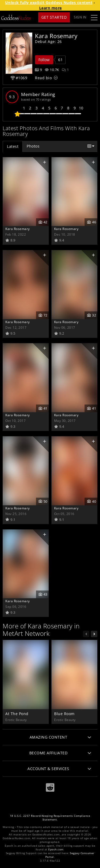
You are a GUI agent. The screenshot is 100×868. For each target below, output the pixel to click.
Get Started (54, 17)
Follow (44, 60)
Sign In (80, 17)
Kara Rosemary (18, 229)
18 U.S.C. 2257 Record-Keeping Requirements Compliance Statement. (50, 818)
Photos (33, 146)
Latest (13, 146)
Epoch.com (56, 849)
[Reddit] (50, 788)
